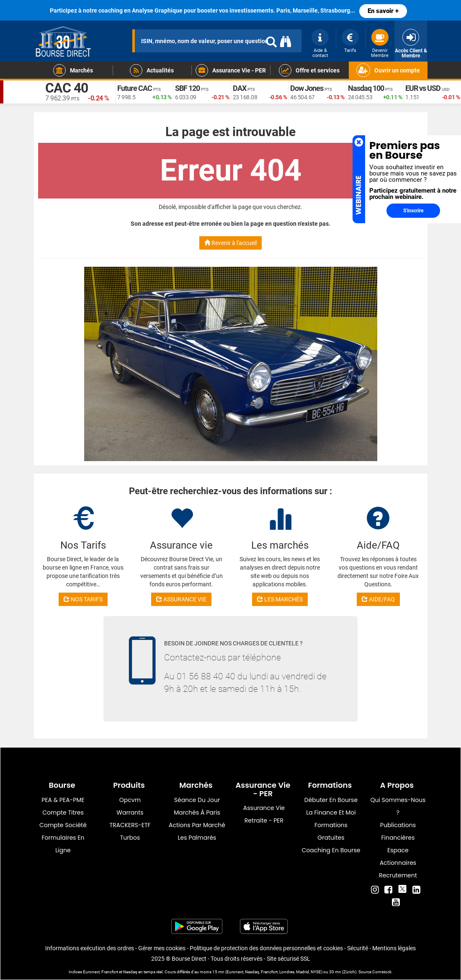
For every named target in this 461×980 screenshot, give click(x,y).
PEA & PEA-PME (63, 800)
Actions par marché (197, 825)
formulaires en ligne (63, 844)
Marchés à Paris (197, 812)
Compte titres (63, 812)
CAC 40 (67, 88)
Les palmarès (197, 838)
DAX (240, 88)
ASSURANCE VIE (181, 599)
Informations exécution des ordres (90, 948)
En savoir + (383, 11)
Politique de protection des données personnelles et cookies (266, 948)
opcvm (130, 800)
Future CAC (135, 88)
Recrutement (398, 875)
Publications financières (398, 831)
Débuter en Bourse (331, 800)
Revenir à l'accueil (230, 243)
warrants (130, 812)
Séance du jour (197, 800)
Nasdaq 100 (366, 88)
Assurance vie (264, 808)
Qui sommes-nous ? (398, 806)
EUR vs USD (423, 88)
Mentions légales (394, 948)
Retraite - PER (264, 820)
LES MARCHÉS (280, 599)
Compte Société (63, 825)
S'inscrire (413, 211)
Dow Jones (307, 88)
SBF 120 (187, 88)
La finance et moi (331, 812)
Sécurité (358, 948)
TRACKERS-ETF (130, 825)
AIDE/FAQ (378, 599)
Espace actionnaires (398, 856)
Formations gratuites (331, 831)
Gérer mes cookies (162, 948)
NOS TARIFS (83, 599)
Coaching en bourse (331, 850)
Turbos (130, 838)
